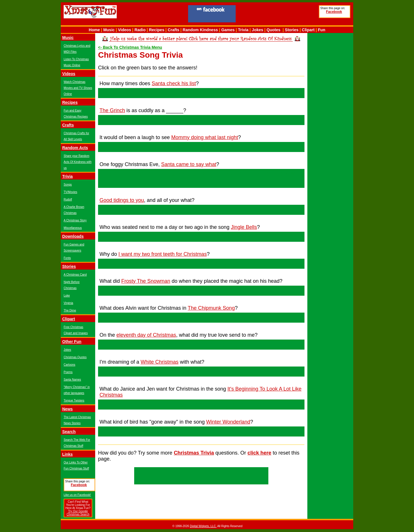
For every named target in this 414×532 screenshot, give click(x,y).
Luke (67, 296)
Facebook (334, 12)
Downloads (73, 236)
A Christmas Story (75, 220)
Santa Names (72, 380)
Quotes (274, 30)
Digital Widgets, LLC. (203, 526)
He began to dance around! (201, 291)
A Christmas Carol (75, 275)
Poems (68, 372)
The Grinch (112, 110)
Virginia (68, 303)
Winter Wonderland (228, 422)
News (68, 409)
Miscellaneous (73, 228)
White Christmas (160, 362)
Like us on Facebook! (77, 495)
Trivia (243, 30)
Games (228, 30)
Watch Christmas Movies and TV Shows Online (78, 88)
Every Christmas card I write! (201, 371)
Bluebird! (201, 431)
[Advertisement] (277, 15)
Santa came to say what (189, 164)
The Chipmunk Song (211, 308)
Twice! (201, 93)
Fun (322, 30)
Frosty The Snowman (146, 281)
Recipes (157, 30)
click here (259, 453)
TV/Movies (70, 192)
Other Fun (72, 342)
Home (94, 30)
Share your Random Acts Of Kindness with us (78, 162)
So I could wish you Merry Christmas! (201, 264)
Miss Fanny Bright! (201, 237)
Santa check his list (174, 83)
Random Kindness (200, 30)
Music (109, 30)
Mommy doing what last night (205, 137)
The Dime (70, 310)
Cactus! (201, 120)
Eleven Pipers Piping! (201, 344)
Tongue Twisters (74, 401)
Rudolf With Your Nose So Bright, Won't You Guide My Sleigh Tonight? (201, 178)
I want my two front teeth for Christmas (163, 254)
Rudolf (68, 199)
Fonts (67, 258)
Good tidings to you (122, 200)
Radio (140, 30)
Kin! (201, 210)
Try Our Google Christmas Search (78, 513)
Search (69, 432)
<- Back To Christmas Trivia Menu (130, 47)
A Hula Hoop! (201, 317)
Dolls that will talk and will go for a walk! (201, 404)
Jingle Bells (244, 227)
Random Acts (75, 148)
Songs (68, 185)
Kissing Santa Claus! (201, 147)
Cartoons (70, 365)
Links (68, 454)
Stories (292, 30)
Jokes (257, 30)
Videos (125, 30)
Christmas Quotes (75, 357)
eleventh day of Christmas (146, 335)
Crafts (173, 30)
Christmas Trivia (194, 453)
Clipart (308, 30)
